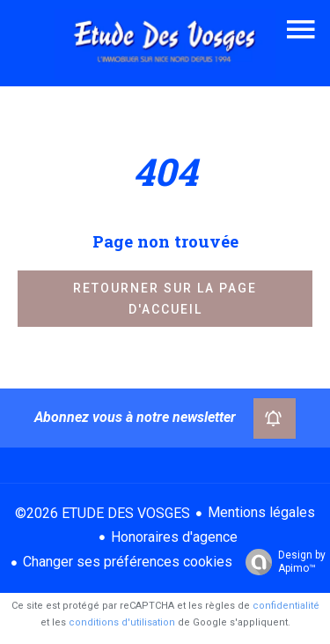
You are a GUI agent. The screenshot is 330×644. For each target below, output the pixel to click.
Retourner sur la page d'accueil (165, 299)
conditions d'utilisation (122, 622)
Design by (281, 562)
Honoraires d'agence (174, 537)
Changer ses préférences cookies (128, 562)
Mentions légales (261, 512)
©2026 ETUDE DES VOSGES (103, 513)
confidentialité (286, 606)
